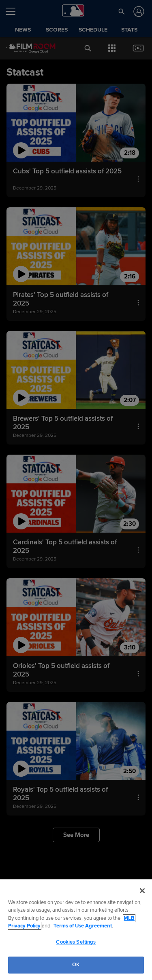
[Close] (142, 891)
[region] (76, 930)
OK (76, 965)
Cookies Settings (76, 942)
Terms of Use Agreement (83, 926)
